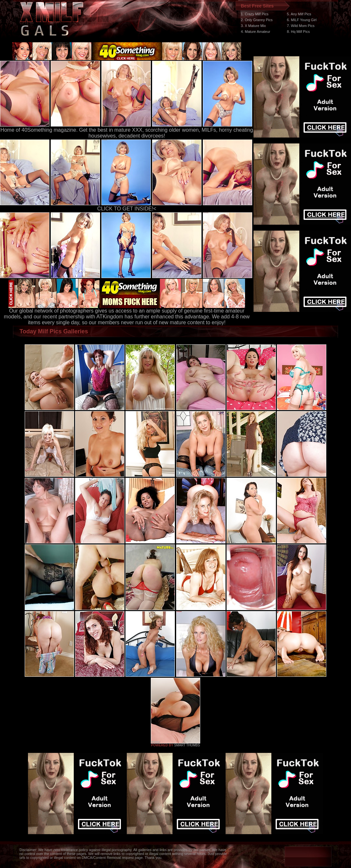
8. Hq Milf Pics (298, 32)
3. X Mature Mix (253, 26)
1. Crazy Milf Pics (255, 14)
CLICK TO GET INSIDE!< (127, 209)
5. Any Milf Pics (299, 14)
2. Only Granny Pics (257, 20)
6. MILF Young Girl (302, 20)
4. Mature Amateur (256, 32)
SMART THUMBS (187, 745)
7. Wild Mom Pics (301, 26)
